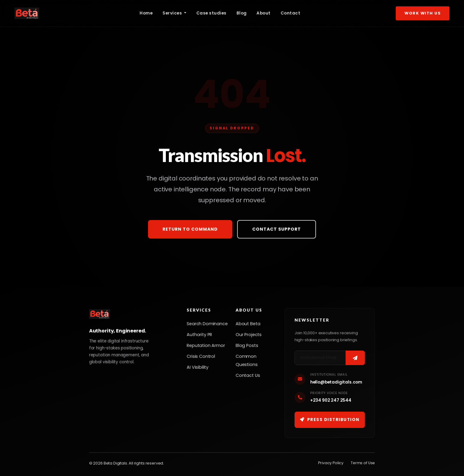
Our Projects (249, 335)
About (264, 13)
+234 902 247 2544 (331, 400)
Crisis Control (201, 356)
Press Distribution (330, 420)
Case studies (211, 13)
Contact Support (277, 230)
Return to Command (190, 230)
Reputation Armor (206, 345)
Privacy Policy (331, 463)
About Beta (248, 324)
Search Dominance (207, 324)
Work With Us (423, 13)
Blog (242, 13)
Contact (291, 13)
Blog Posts (247, 345)
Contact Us (248, 375)
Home (146, 13)
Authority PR (199, 335)
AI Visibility (198, 367)
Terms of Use (363, 463)
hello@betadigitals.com (336, 382)
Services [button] (173, 13)
